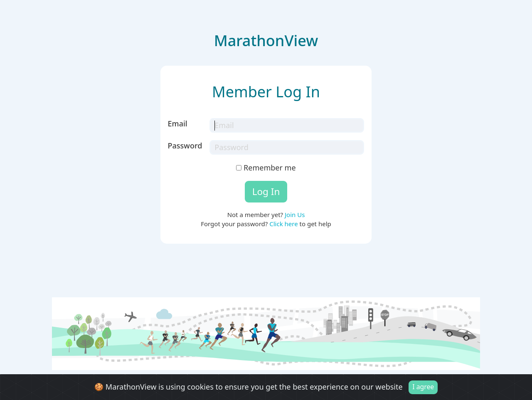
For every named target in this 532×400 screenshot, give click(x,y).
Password (185, 146)
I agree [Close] (423, 388)
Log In (266, 191)
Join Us (295, 215)
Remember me (266, 168)
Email (178, 123)
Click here (283, 224)
